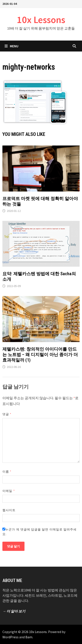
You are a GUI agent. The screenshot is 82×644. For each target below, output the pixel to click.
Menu (11, 46)
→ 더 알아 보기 (14, 611)
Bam (29, 637)
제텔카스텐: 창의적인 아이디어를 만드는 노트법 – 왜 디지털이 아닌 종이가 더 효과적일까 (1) (40, 355)
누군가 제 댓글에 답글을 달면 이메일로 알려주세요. (39, 532)
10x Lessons (41, 20)
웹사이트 (9, 510)
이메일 (9, 491)
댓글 (7, 414)
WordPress (10, 637)
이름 (7, 472)
